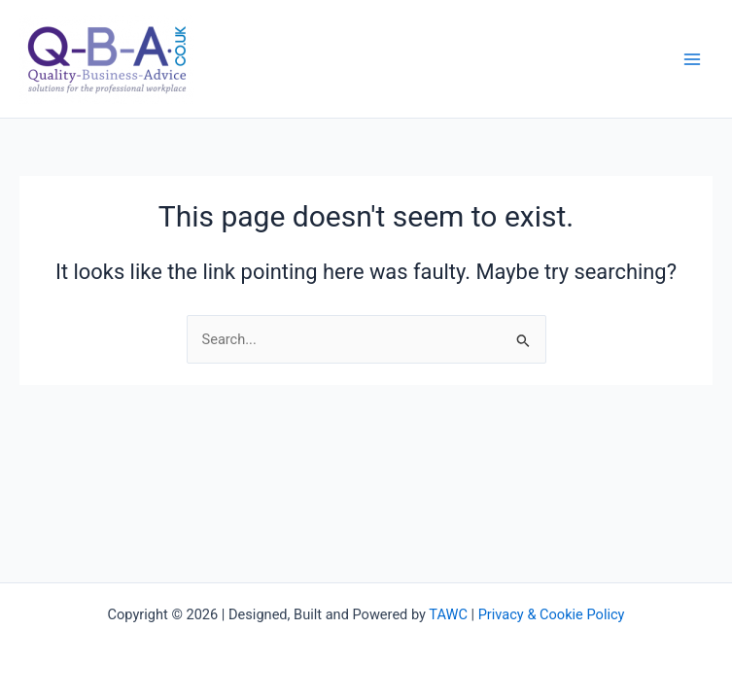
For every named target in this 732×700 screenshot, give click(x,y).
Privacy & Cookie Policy (552, 614)
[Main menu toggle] (692, 59)
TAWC (448, 614)
